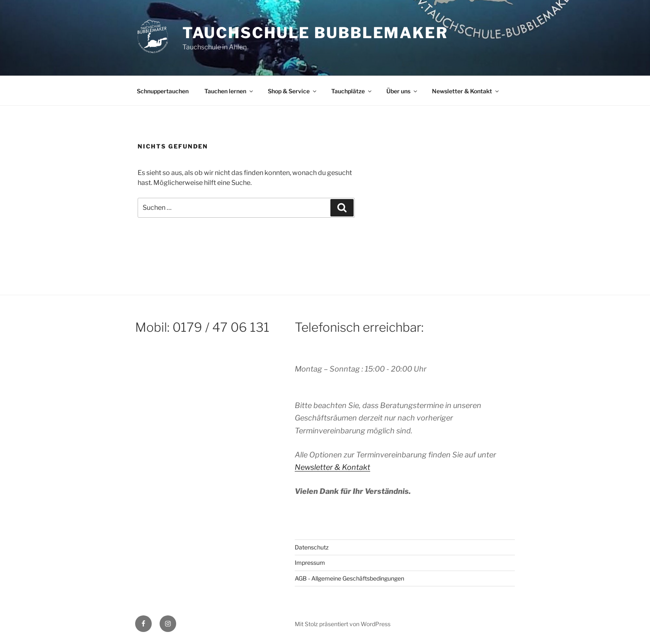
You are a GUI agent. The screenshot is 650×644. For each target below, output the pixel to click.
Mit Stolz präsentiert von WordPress (343, 624)
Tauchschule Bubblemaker (315, 33)
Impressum (310, 563)
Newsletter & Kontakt (466, 91)
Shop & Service (293, 91)
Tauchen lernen (229, 91)
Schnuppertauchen (163, 91)
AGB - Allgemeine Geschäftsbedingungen (349, 578)
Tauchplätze (352, 91)
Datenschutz (312, 547)
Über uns (402, 91)
